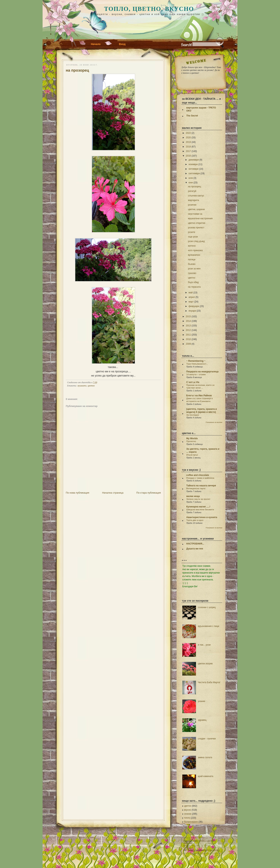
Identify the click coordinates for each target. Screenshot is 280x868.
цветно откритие (197, 223)
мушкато (82, 386)
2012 (188, 330)
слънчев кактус (196, 196)
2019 (188, 142)
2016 (188, 156)
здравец (202, 720)
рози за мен (194, 269)
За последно (193, 415)
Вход (122, 44)
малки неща (193, 496)
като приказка (195, 250)
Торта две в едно (195, 520)
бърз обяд (193, 282)
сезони (188, 814)
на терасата (194, 287)
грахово (192, 273)
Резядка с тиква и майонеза (200, 478)
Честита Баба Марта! (209, 682)
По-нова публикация (77, 493)
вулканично (194, 255)
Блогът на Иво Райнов (199, 396)
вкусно (188, 810)
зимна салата (205, 757)
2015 (188, 316)
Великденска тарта (196, 488)
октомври (194, 169)
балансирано (191, 822)
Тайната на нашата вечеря (201, 486)
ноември (193, 164)
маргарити (194, 200)
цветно (91, 386)
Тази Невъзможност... (197, 364)
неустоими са (195, 214)
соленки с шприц (207, 607)
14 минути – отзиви (196, 374)
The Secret (192, 116)
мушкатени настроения (200, 218)
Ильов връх (192, 455)
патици (192, 260)
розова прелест (196, 228)
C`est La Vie (193, 382)
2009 (188, 344)
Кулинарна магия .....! (198, 507)
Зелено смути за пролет (198, 499)
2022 (188, 133)
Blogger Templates (192, 846)
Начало (96, 44)
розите (192, 232)
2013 (188, 326)
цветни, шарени (196, 209)
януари (192, 311)
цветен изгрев (205, 664)
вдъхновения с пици (209, 626)
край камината (206, 776)
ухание (202, 701)
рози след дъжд (196, 241)
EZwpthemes (213, 850)
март (191, 302)
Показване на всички (214, 422)
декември (194, 160)
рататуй (192, 191)
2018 (188, 147)
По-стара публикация (149, 493)
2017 (188, 151)
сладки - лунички (207, 739)
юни (191, 183)
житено (192, 246)
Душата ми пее (195, 549)
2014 (188, 321)
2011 (188, 335)
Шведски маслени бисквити (200, 510)
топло (187, 818)
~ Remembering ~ (196, 361)
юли (191, 178)
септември (194, 173)
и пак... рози (204, 645)
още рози (193, 237)
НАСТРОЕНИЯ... (195, 544)
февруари (194, 306)
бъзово (192, 264)
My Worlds (192, 438)
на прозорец (77, 70)
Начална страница (113, 493)
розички (192, 205)
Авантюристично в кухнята (202, 517)
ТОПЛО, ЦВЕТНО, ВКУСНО (149, 9)
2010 (188, 339)
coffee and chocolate (198, 475)
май (191, 293)
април (192, 297)
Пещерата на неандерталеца (202, 372)
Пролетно (191, 441)
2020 (188, 138)
